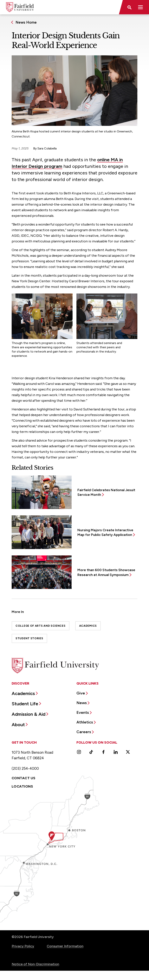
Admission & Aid (29, 714)
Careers (84, 732)
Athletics (85, 722)
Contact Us (24, 778)
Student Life (25, 704)
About (18, 725)
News (82, 703)
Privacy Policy (23, 946)
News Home (26, 22)
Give (81, 693)
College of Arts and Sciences (41, 626)
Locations (22, 786)
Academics (88, 626)
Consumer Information (65, 946)
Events (83, 712)
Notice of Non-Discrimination (35, 964)
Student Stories (29, 638)
